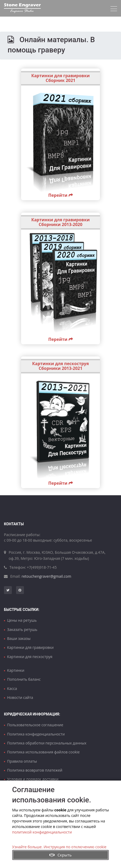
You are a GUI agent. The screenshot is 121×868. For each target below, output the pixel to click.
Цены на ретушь (22, 620)
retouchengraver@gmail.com (46, 576)
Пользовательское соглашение (35, 725)
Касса (12, 688)
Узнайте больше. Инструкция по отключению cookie (59, 847)
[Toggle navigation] (114, 9)
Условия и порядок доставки (33, 779)
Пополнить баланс (24, 679)
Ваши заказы (19, 638)
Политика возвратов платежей (35, 770)
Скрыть (61, 855)
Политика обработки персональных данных (47, 743)
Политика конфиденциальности (36, 734)
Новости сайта (20, 697)
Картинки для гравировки (30, 647)
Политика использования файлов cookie (43, 752)
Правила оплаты (22, 761)
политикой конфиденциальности (42, 832)
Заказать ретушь (22, 629)
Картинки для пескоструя (30, 657)
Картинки (16, 670)
